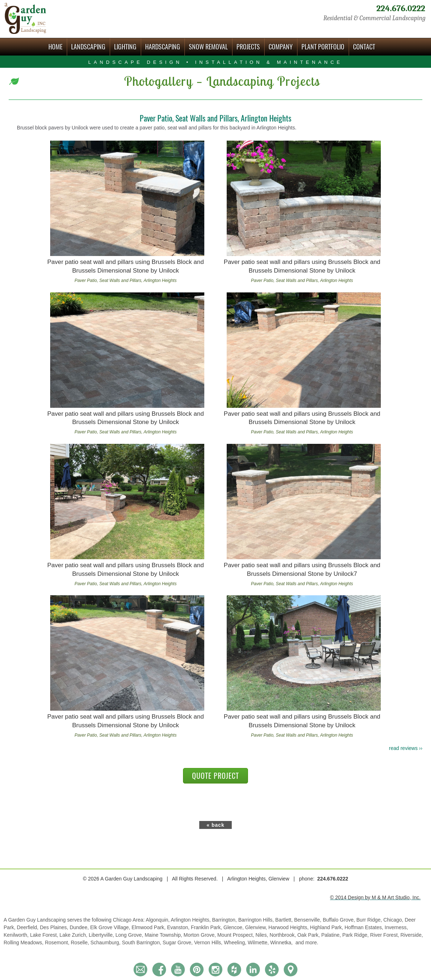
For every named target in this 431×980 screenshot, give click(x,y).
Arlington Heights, (191, 920)
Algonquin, (158, 920)
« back (215, 825)
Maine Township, (164, 935)
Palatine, (332, 935)
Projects (248, 47)
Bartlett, (285, 920)
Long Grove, (130, 935)
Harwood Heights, (289, 927)
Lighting (125, 47)
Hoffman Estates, (364, 927)
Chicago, (394, 920)
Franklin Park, (207, 927)
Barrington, (225, 920)
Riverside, (412, 935)
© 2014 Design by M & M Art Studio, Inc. (375, 897)
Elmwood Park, (149, 927)
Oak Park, (309, 935)
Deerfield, (29, 927)
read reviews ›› (406, 748)
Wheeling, (236, 943)
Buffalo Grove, (339, 920)
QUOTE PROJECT (215, 776)
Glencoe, (234, 927)
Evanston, (179, 927)
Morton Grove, (201, 935)
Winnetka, (282, 943)
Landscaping (88, 47)
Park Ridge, (356, 935)
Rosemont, (58, 943)
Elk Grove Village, (111, 927)
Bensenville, (308, 920)
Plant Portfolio (323, 47)
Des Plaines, (55, 927)
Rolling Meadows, (24, 943)
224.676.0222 (401, 8)
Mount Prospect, (236, 935)
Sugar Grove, (178, 943)
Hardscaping (163, 47)
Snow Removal (208, 47)
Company (281, 47)
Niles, (263, 935)
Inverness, (397, 927)
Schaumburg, (106, 943)
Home (55, 47)
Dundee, (80, 927)
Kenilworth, (17, 935)
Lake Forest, (45, 935)
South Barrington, (142, 943)
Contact (364, 47)
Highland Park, (327, 927)
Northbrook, (284, 935)
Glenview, (257, 927)
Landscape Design (215, 62)
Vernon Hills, (209, 943)
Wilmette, (259, 943)
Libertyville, (102, 935)
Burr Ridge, (370, 920)
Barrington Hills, (257, 920)
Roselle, (80, 943)
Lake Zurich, (74, 935)
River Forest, (385, 935)
